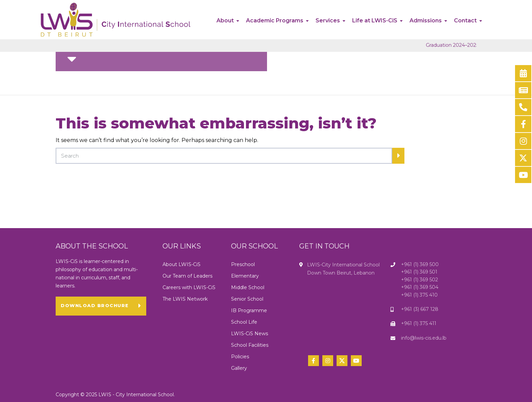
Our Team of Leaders (187, 276)
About (225, 21)
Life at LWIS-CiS (375, 21)
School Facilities (250, 345)
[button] (101, 306)
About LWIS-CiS (182, 264)
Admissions (426, 21)
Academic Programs (275, 21)
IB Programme (249, 310)
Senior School (247, 299)
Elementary (245, 276)
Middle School (248, 287)
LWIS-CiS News (250, 334)
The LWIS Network (185, 299)
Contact (465, 21)
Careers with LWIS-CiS (189, 287)
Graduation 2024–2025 (463, 45)
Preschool (243, 264)
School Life (244, 322)
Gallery (240, 368)
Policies (240, 357)
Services (328, 21)
